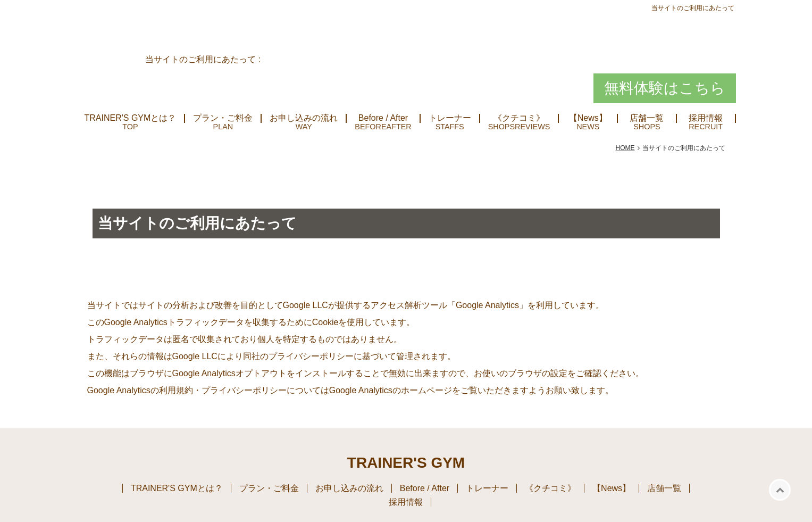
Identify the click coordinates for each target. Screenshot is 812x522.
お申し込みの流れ (304, 118)
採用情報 (706, 118)
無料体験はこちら (665, 88)
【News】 (588, 118)
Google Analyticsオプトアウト (229, 373)
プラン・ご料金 (223, 118)
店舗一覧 (647, 118)
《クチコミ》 (519, 118)
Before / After (383, 118)
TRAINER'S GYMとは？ (131, 118)
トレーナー (450, 118)
